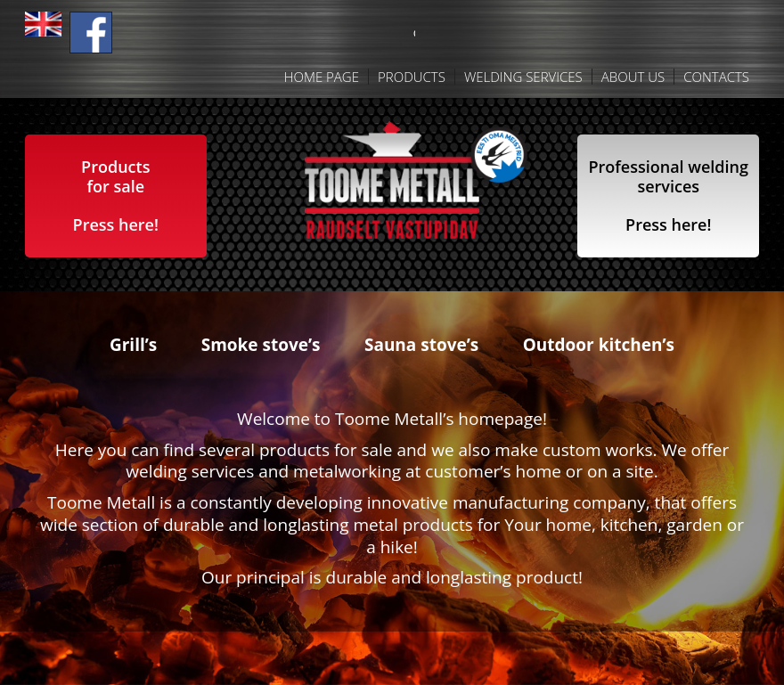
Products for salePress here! (116, 196)
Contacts (716, 77)
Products (412, 77)
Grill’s (133, 345)
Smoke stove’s (261, 345)
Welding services (523, 77)
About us (633, 77)
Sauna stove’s (421, 345)
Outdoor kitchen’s (599, 345)
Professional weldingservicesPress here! (668, 196)
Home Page (322, 77)
